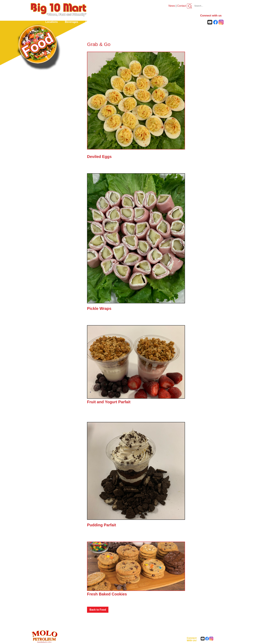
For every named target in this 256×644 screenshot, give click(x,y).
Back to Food (98, 610)
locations (52, 22)
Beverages (72, 22)
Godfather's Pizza (110, 22)
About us (188, 22)
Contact (182, 6)
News (172, 6)
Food (89, 22)
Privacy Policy (125, 641)
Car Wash (134, 22)
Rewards (152, 22)
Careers (170, 22)
